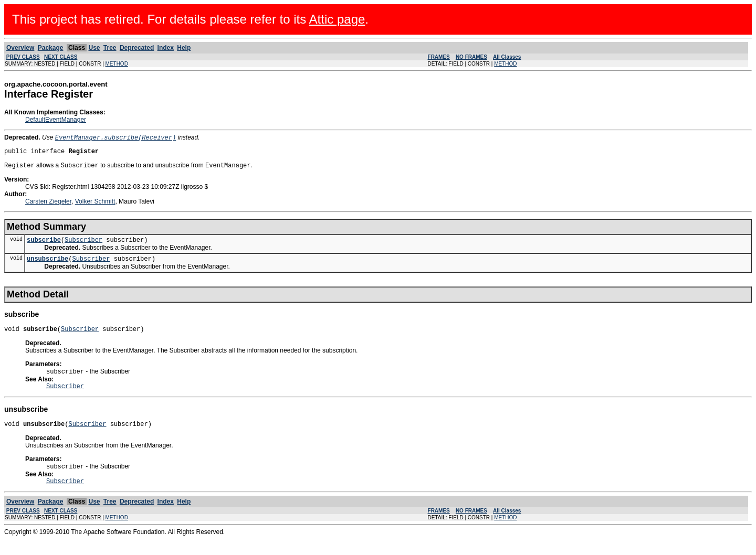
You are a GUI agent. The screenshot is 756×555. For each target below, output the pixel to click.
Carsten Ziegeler (48, 205)
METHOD (117, 64)
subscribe (44, 245)
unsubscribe (48, 265)
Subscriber (83, 245)
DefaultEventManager (56, 120)
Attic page (337, 19)
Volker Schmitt (95, 205)
